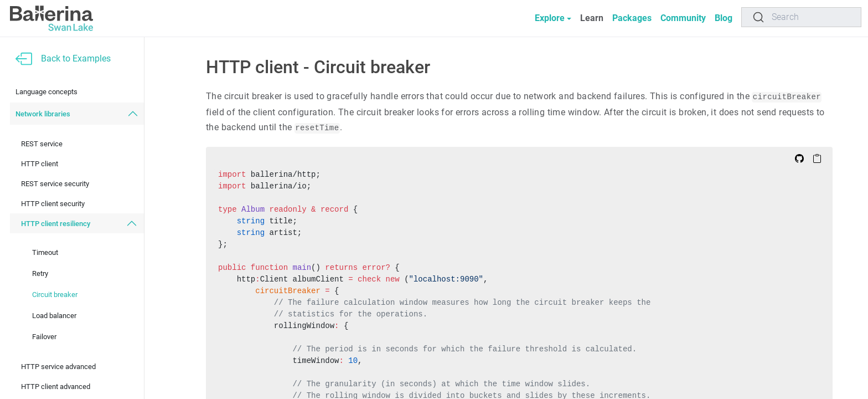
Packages (626, 18)
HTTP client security (53, 204)
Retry (40, 273)
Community (679, 18)
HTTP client (40, 164)
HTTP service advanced (58, 367)
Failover (44, 337)
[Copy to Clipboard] (817, 158)
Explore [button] (541, 18)
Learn (585, 18)
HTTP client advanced (56, 387)
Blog (722, 18)
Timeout (45, 252)
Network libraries (43, 114)
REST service (42, 144)
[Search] (801, 17)
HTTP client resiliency (56, 224)
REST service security (55, 184)
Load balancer (54, 316)
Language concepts (46, 92)
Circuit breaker (55, 295)
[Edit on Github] (799, 158)
